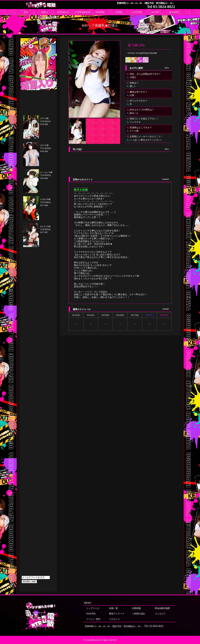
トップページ (93, 608)
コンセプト (160, 614)
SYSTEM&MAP (83, 12)
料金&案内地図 (162, 608)
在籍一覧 (113, 608)
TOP (26, 12)
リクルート (115, 619)
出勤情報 (136, 608)
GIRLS (44, 12)
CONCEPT (137, 12)
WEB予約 (100, 12)
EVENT (156, 12)
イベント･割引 (93, 619)
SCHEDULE (63, 12)
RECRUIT (174, 12)
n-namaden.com (93, 640)
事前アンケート (117, 614)
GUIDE (118, 12)
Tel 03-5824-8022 (161, 7)
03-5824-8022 (156, 626)
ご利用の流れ (139, 614)
